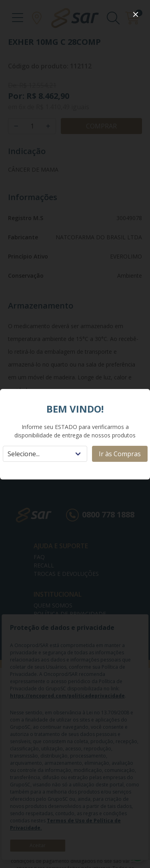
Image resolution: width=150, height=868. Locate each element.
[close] (136, 14)
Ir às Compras (120, 454)
